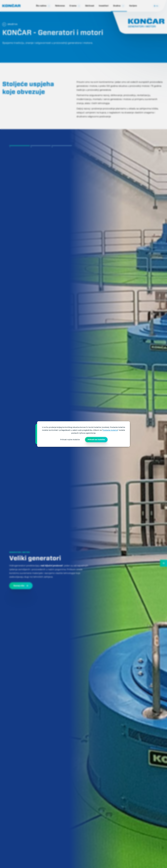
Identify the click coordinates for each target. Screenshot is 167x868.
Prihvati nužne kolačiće (70, 440)
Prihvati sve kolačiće (96, 440)
